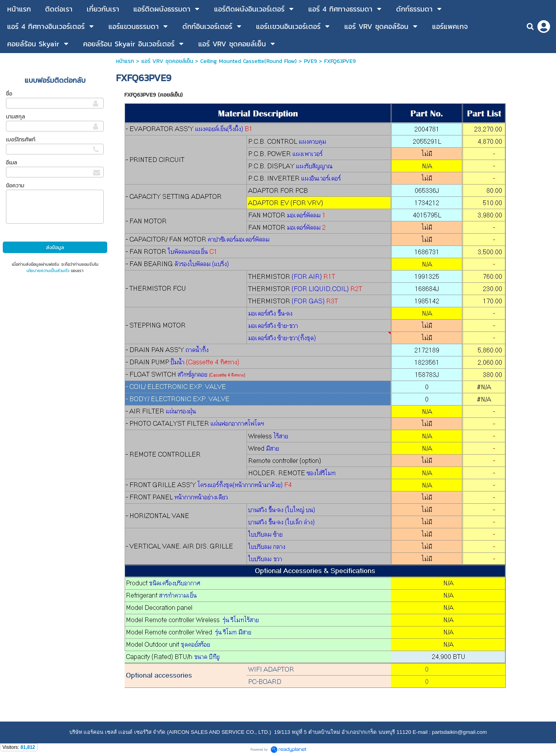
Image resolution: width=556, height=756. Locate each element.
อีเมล (11, 163)
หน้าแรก (125, 61)
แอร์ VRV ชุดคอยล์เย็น (167, 61)
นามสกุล (15, 117)
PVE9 (310, 61)
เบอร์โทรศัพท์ (21, 140)
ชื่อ (9, 94)
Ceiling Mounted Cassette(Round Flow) (249, 61)
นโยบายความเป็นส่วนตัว (48, 270)
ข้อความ (15, 186)
